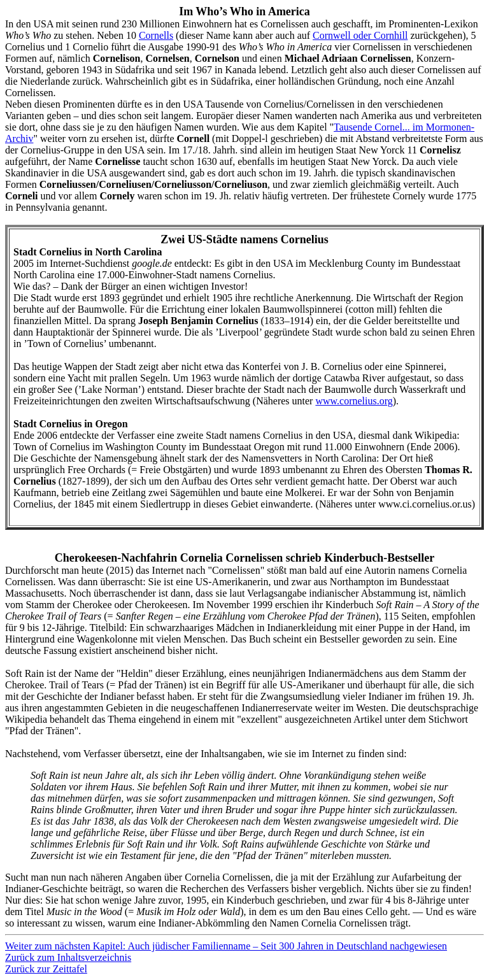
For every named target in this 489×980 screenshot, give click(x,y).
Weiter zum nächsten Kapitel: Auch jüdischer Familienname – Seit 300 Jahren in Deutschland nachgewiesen (226, 946)
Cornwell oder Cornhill (360, 35)
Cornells (156, 35)
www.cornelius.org (354, 401)
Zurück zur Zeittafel (46, 969)
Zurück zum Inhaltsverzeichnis (68, 957)
